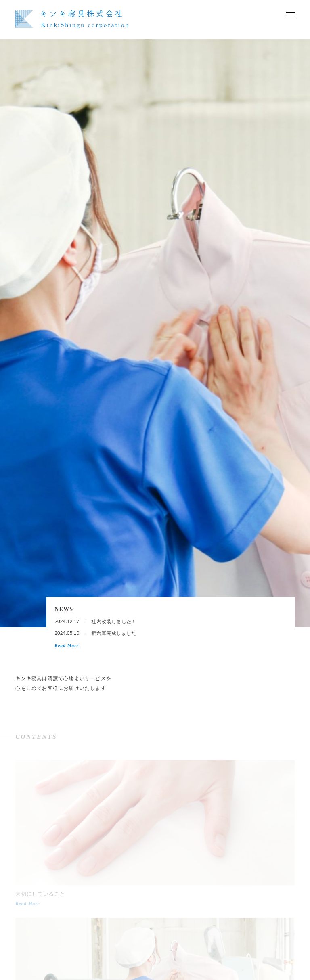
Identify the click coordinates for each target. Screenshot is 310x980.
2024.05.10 (67, 633)
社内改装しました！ (114, 622)
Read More (67, 645)
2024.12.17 (67, 622)
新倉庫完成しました (114, 633)
